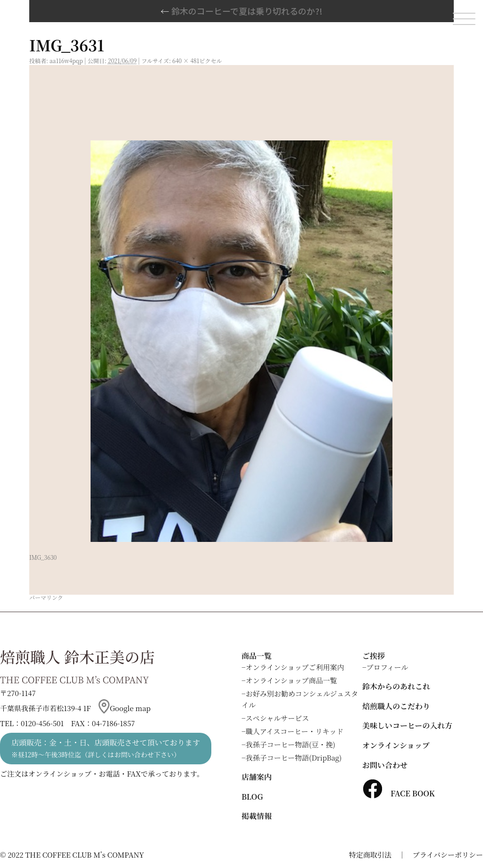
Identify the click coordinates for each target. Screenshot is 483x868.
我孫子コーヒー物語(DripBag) (294, 757)
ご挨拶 (374, 656)
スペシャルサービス (278, 718)
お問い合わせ (385, 765)
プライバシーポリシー (448, 855)
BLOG (252, 797)
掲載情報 (257, 816)
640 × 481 (186, 61)
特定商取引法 (370, 855)
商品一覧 (257, 656)
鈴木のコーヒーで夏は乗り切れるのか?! (242, 11)
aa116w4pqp (66, 61)
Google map (125, 708)
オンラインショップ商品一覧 (291, 680)
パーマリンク (46, 597)
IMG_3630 (43, 557)
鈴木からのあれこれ (396, 686)
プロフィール (387, 667)
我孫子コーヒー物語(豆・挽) (291, 744)
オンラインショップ (396, 745)
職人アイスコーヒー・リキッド (295, 731)
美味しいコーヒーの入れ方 (407, 725)
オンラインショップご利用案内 (295, 667)
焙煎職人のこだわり (396, 706)
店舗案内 (257, 777)
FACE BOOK (399, 793)
